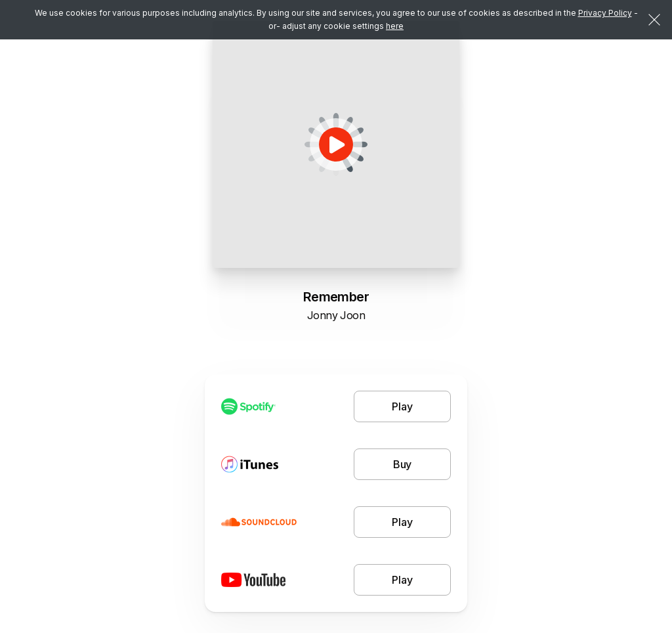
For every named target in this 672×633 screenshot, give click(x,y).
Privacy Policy (605, 13)
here (395, 26)
